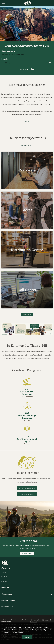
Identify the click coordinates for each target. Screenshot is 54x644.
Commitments (7, 607)
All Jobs (4, 573)
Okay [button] (27, 637)
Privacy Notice (36, 620)
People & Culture (8, 600)
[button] (27, 106)
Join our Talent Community (27, 488)
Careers (6, 568)
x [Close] (51, 629)
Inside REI (5, 588)
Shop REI (4, 581)
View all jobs (27, 314)
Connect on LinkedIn (27, 494)
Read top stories (27, 554)
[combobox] (27, 54)
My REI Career (6, 577)
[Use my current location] (50, 63)
